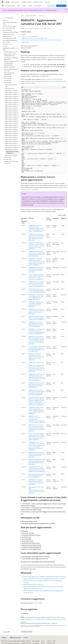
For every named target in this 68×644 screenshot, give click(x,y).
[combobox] (10, 18)
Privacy (54, 641)
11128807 (23, 354)
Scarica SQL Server (61, 6)
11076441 (23, 397)
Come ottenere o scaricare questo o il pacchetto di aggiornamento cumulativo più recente (42, 40)
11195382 (23, 434)
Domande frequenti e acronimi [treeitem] (11, 52)
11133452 (23, 252)
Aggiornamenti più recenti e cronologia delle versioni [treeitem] (10, 55)
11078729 (23, 275)
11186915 (23, 316)
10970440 (24, 234)
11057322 (23, 267)
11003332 (23, 442)
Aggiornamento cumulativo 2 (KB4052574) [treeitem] (12, 152)
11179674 (23, 302)
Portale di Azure (51, 6)
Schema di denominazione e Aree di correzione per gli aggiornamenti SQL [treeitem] (11, 63)
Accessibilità (36, 643)
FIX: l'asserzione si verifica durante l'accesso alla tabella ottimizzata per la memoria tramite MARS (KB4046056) (37, 291)
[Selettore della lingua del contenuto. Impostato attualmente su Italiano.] (4, 638)
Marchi (42, 643)
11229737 (23, 460)
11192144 (23, 329)
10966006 (24, 467)
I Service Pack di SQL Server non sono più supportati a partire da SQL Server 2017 (44, 579)
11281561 (23, 347)
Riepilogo (24, 34)
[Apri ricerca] (61, 2)
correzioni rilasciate (52, 57)
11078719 (23, 225)
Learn (22, 16)
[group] (44, 131)
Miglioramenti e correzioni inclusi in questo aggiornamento (35, 38)
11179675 (23, 309)
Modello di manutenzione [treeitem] (10, 67)
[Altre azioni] (66, 16)
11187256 (23, 282)
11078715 (23, 408)
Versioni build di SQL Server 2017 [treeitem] (11, 86)
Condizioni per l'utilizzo (26, 643)
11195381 (23, 425)
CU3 (41, 76)
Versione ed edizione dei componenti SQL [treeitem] (9, 74)
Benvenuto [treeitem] (5, 20)
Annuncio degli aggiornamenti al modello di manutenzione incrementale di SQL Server (45, 577)
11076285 (23, 487)
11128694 (23, 322)
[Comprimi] (17, 15)
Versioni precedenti (36, 641)
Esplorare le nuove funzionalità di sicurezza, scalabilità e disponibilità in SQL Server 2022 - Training (43, 617)
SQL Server (41, 16)
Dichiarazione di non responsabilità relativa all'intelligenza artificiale (16, 641)
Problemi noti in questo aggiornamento (30, 36)
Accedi (65, 2)
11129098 (23, 363)
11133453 (23, 374)
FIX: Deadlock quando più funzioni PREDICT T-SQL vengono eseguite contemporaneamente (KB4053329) (36, 318)
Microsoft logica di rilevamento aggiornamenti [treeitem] (11, 59)
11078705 (23, 259)
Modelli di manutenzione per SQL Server (33, 585)
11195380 (23, 336)
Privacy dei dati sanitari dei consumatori (10, 643)
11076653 (23, 452)
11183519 (23, 416)
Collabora (49, 641)
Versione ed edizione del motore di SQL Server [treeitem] (11, 70)
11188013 (23, 383)
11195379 (23, 289)
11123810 (23, 474)
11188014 (23, 390)
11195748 (23, 243)
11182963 (23, 480)
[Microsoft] (3, 2)
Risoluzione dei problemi (31, 16)
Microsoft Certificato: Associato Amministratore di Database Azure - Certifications (39, 623)
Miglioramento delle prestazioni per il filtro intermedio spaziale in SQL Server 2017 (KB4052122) (37, 476)
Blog (43, 641)
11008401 (23, 295)
